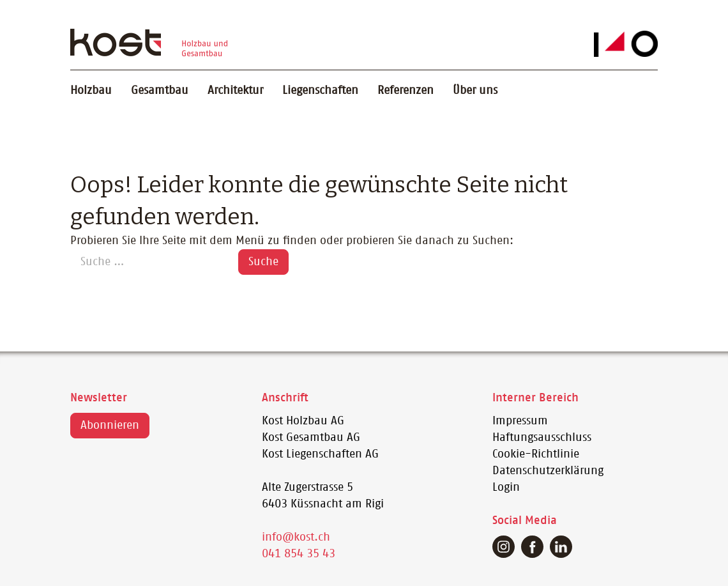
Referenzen (406, 91)
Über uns (475, 91)
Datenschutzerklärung (548, 471)
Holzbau (91, 91)
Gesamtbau (160, 91)
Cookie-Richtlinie (536, 454)
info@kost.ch (296, 537)
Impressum (520, 421)
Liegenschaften (320, 91)
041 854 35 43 (299, 554)
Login (506, 488)
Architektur (235, 91)
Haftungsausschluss (542, 438)
